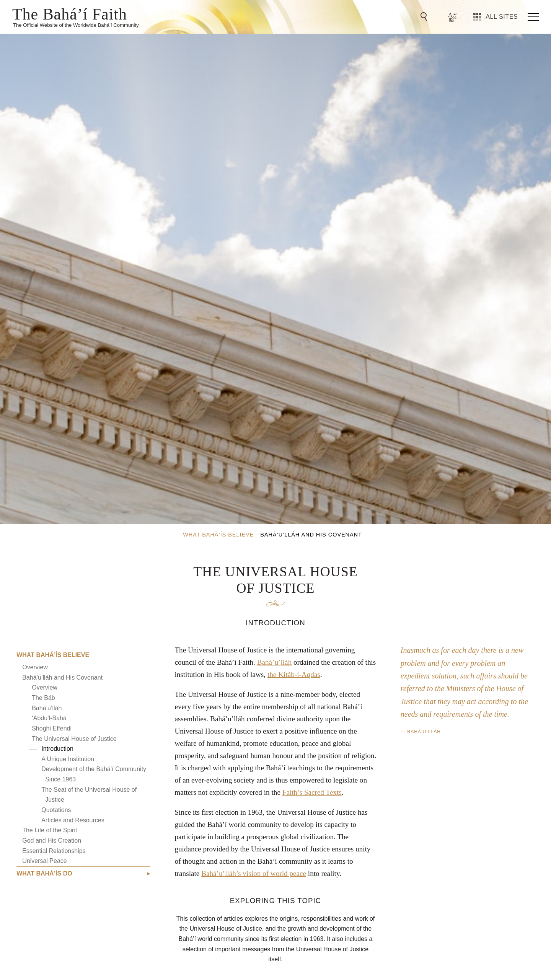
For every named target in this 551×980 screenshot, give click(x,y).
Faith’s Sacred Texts (312, 792)
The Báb (43, 698)
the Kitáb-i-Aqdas (294, 674)
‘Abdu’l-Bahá (49, 718)
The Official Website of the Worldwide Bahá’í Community (76, 25)
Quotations (56, 810)
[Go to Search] (425, 17)
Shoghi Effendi (52, 728)
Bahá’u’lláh (47, 708)
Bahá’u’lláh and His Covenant (62, 678)
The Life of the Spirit (50, 830)
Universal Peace (45, 861)
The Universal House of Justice (74, 739)
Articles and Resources (73, 820)
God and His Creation (52, 841)
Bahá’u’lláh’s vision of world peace (254, 873)
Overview (35, 667)
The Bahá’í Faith (70, 13)
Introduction (57, 749)
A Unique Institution (68, 759)
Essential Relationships (54, 851)
